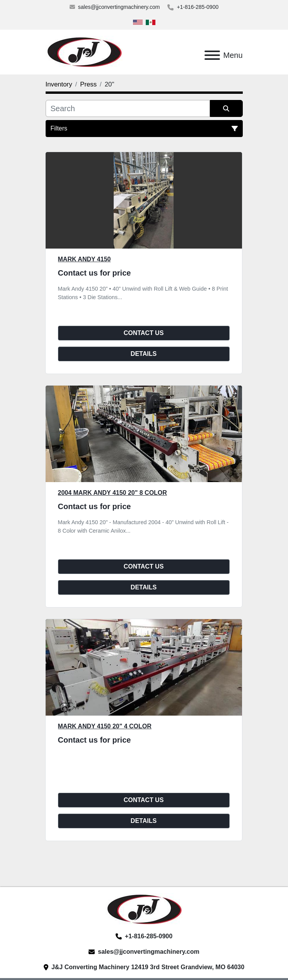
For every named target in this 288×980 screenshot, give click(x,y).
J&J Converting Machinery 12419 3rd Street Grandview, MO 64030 (148, 967)
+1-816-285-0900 (198, 7)
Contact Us (144, 333)
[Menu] (212, 55)
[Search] (128, 108)
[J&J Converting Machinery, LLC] (144, 909)
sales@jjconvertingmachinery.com (119, 7)
